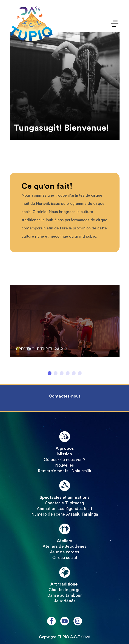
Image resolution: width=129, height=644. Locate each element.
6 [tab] (80, 373)
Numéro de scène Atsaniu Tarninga (65, 514)
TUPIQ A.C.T (69, 637)
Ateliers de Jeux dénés (64, 547)
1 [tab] (50, 373)
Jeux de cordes (64, 552)
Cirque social (65, 558)
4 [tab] (68, 373)
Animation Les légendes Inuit (65, 509)
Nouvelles (64, 465)
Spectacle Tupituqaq (65, 503)
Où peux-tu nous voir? (64, 460)
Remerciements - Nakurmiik (65, 471)
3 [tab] (62, 373)
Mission (64, 454)
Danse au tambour (64, 596)
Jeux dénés (65, 601)
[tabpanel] (65, 323)
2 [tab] (56, 373)
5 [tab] (74, 373)
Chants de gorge (65, 590)
